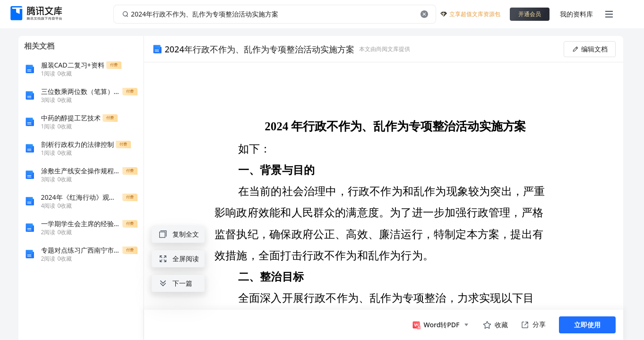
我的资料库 (576, 14)
